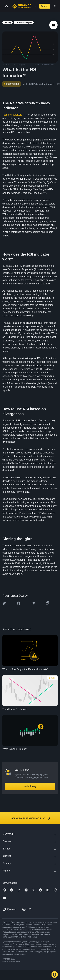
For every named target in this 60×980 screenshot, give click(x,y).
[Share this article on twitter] (4, 603)
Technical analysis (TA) (15, 115)
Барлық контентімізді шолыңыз (30, 818)
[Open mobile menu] (55, 6)
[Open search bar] (34, 6)
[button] (55, 6)
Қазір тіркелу (30, 786)
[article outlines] (53, 25)
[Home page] (22, 6)
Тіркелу (45, 6)
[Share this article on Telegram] (33, 603)
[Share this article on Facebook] (19, 603)
